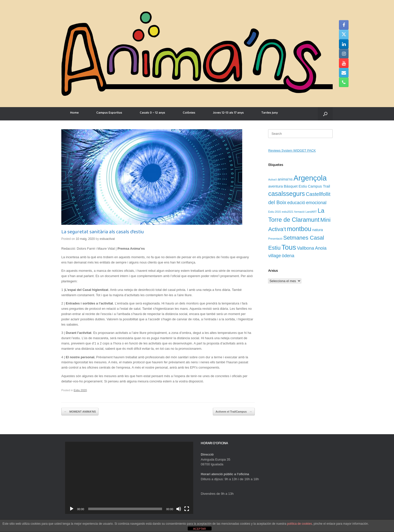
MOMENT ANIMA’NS (80, 412)
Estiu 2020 (80, 390)
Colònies (189, 114)
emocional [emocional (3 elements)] (316, 203)
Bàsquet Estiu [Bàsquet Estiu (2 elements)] (295, 186)
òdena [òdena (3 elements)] (288, 256)
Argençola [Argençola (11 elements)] (310, 178)
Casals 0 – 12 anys (152, 114)
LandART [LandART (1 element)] (311, 212)
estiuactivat (107, 239)
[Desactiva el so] (179, 509)
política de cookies (300, 524)
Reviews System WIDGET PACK (292, 150)
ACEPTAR (199, 529)
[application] (129, 478)
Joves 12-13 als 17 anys (228, 114)
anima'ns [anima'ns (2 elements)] (285, 179)
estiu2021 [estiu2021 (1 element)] (287, 212)
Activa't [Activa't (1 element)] (272, 180)
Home (74, 114)
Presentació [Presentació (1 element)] (275, 239)
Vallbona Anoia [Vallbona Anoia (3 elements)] (312, 248)
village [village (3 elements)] (275, 256)
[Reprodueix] (72, 509)
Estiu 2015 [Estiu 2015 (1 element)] (274, 212)
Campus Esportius (109, 114)
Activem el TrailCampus (234, 412)
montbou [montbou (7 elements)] (299, 229)
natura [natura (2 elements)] (318, 230)
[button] (325, 114)
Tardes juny (269, 114)
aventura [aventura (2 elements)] (275, 186)
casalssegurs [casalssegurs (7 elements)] (286, 194)
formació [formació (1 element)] (299, 212)
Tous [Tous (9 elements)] (289, 247)
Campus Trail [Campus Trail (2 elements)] (319, 186)
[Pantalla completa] (187, 509)
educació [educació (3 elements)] (296, 203)
